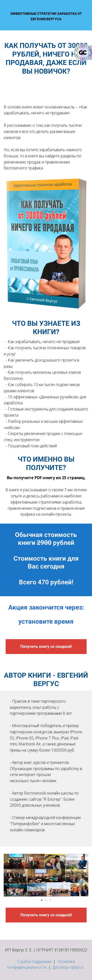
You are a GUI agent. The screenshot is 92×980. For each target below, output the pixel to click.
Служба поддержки (34, 961)
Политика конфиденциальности (41, 964)
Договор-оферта (68, 967)
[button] (8, 875)
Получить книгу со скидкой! (46, 646)
